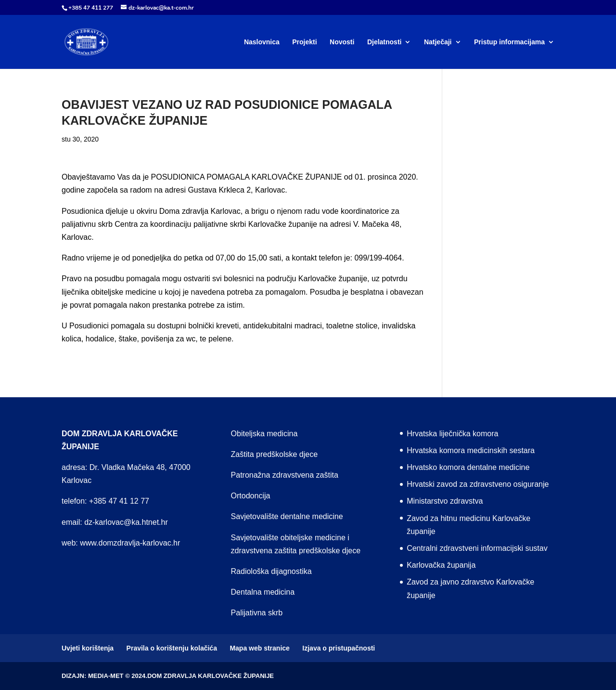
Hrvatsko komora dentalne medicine (468, 467)
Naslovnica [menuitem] (262, 42)
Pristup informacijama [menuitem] (509, 42)
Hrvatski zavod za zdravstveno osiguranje (478, 484)
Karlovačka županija (441, 565)
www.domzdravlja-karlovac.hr (130, 543)
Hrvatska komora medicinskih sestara (471, 450)
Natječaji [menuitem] (438, 42)
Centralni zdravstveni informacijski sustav (477, 548)
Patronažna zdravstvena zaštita (285, 475)
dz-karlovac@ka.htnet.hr (126, 522)
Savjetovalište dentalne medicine (287, 516)
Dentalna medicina (263, 592)
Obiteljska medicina (264, 434)
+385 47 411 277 (91, 8)
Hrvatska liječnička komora (452, 434)
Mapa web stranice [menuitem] (260, 648)
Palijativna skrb (257, 613)
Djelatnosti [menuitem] (385, 42)
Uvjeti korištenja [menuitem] (88, 648)
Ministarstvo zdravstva (445, 501)
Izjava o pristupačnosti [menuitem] (339, 648)
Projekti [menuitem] (304, 42)
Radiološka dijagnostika (271, 571)
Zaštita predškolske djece (275, 454)
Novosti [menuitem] (342, 42)
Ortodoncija (251, 496)
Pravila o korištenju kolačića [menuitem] (172, 648)
